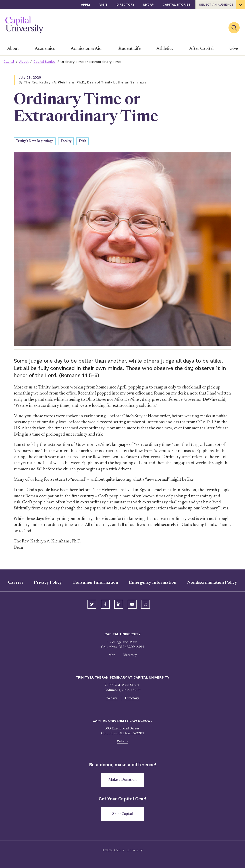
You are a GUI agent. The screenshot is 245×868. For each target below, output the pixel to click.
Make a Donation (123, 782)
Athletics (165, 49)
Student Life (129, 49)
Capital (9, 62)
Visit (103, 4)
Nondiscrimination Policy (212, 583)
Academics (45, 49)
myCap (148, 4)
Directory (125, 4)
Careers (16, 583)
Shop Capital (123, 817)
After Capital (201, 49)
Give (234, 49)
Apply (86, 4)
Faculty (70, 141)
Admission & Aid (86, 49)
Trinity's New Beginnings (37, 141)
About (13, 49)
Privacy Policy (48, 583)
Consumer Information (95, 583)
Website (111, 700)
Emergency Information (153, 583)
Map (111, 656)
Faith (87, 141)
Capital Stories (177, 4)
